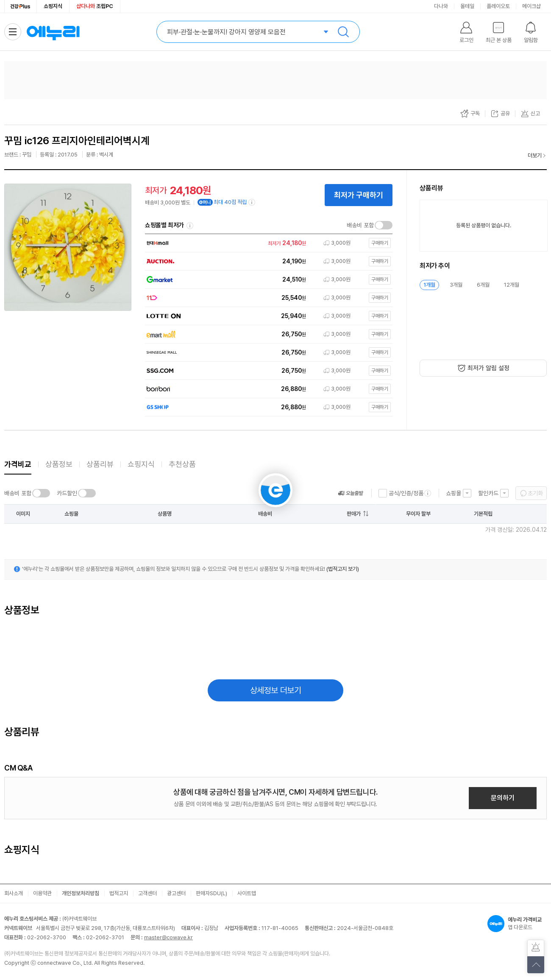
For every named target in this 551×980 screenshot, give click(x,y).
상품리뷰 (100, 464)
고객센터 (147, 893)
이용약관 (42, 893)
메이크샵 (532, 6)
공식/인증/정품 (406, 493)
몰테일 (467, 6)
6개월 (483, 285)
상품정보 (59, 464)
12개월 (512, 285)
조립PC (95, 6)
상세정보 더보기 (276, 690)
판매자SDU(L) (211, 893)
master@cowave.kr (168, 937)
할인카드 (488, 493)
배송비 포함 (360, 225)
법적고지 (119, 893)
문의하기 (503, 798)
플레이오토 (498, 6)
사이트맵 (247, 893)
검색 (343, 32)
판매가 (354, 514)
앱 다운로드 (517, 924)
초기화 (535, 493)
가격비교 (18, 464)
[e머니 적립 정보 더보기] (252, 202)
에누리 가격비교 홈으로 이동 (53, 32)
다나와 (441, 6)
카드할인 (67, 493)
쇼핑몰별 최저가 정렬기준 (190, 226)
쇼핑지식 (53, 6)
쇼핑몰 (454, 493)
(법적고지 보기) (343, 569)
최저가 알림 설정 (488, 368)
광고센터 (176, 893)
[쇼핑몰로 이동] (267, 243)
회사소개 (14, 893)
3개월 (456, 285)
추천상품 (182, 464)
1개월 (429, 285)
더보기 (535, 155)
